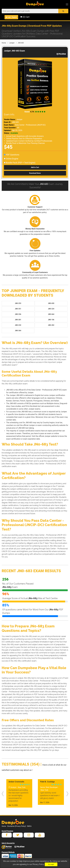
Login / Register (11, 17)
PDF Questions (12, 155)
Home (4, 43)
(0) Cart (25, 17)
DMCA (29, 826)
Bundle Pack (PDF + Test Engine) (20, 163)
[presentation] (3, 793)
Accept (51, 864)
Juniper (12, 43)
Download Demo (35, 173)
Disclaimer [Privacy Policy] (17, 826)
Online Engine (11, 159)
